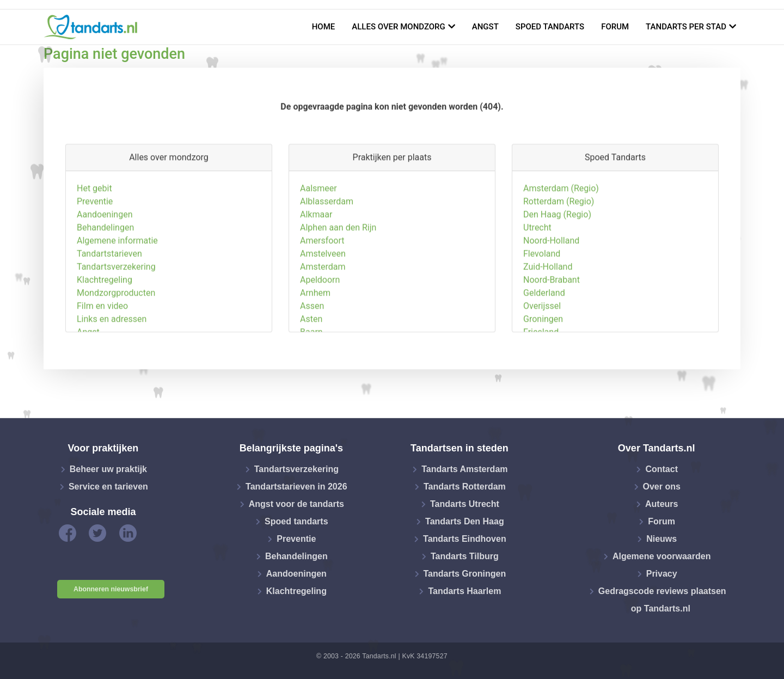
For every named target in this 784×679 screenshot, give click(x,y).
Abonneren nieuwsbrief (111, 589)
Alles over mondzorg (399, 27)
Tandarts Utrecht (465, 504)
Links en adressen (112, 369)
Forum (615, 27)
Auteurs (661, 504)
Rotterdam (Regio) (559, 252)
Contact (661, 469)
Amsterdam (323, 317)
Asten (311, 369)
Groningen (543, 369)
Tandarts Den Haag (465, 521)
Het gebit (94, 239)
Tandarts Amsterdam (464, 469)
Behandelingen (105, 278)
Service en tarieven (108, 487)
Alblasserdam (327, 252)
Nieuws (661, 539)
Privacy (662, 574)
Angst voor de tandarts (296, 504)
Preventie (95, 252)
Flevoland (542, 304)
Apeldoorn (320, 330)
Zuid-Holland (548, 317)
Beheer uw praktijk (108, 469)
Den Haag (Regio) (557, 265)
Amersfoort (322, 291)
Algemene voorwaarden (662, 556)
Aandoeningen (105, 265)
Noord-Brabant (552, 330)
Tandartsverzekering (116, 317)
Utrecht (537, 278)
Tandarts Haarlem (464, 591)
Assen (312, 356)
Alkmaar (316, 265)
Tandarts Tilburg (465, 556)
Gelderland (544, 343)
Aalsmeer (318, 239)
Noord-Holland (551, 291)
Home (324, 27)
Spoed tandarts (550, 27)
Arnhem (315, 343)
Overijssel (542, 356)
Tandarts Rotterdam (465, 487)
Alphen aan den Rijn (338, 278)
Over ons (662, 487)
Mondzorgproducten (116, 343)
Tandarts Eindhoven (465, 539)
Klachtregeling (105, 330)
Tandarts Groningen (465, 574)
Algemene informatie (117, 291)
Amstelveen (323, 304)
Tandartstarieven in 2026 (296, 487)
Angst (485, 27)
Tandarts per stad (686, 27)
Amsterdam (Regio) (561, 239)
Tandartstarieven (109, 304)
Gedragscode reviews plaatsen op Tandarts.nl (662, 600)
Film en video (102, 356)
